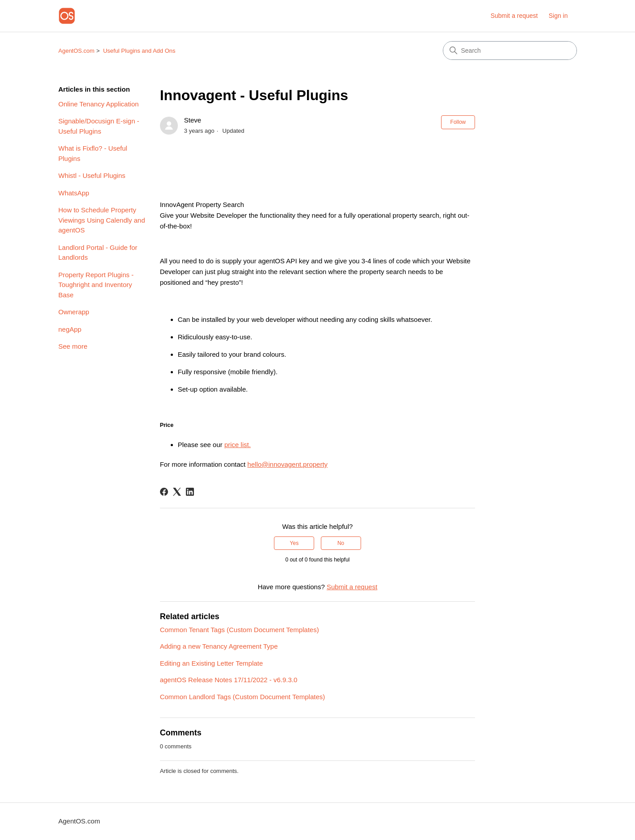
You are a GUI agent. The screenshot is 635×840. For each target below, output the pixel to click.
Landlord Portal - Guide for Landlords (98, 253)
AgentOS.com (77, 51)
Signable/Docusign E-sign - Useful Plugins (99, 126)
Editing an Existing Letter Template (212, 663)
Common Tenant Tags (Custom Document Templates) (240, 630)
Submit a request (514, 16)
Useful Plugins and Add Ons (139, 51)
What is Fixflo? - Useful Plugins (93, 153)
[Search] (510, 51)
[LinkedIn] (190, 492)
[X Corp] (177, 492)
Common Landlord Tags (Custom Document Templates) (243, 697)
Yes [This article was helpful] (294, 543)
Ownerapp (74, 312)
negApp (70, 329)
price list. (238, 445)
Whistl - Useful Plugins (92, 175)
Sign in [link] (558, 16)
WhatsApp (74, 193)
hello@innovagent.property (288, 464)
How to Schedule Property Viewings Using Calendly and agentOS (102, 220)
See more (73, 346)
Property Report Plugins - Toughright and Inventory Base (96, 285)
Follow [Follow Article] (458, 122)
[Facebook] (164, 492)
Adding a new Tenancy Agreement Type (219, 646)
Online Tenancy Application (99, 104)
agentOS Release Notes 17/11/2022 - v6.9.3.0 (229, 680)
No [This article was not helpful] (341, 543)
